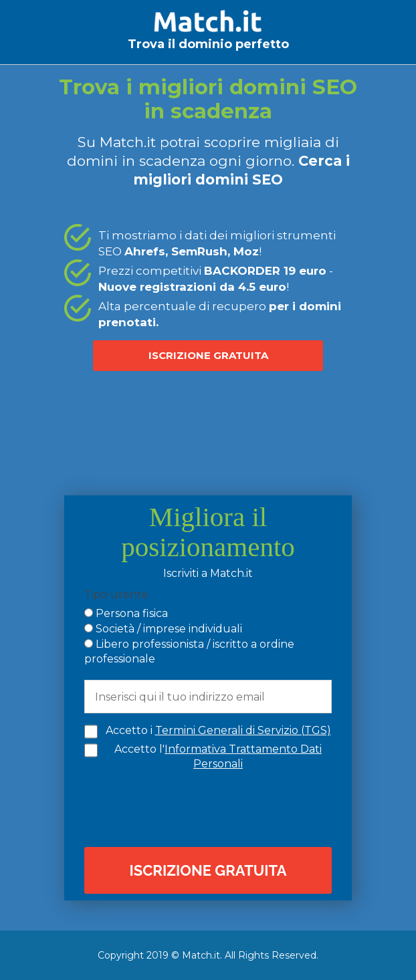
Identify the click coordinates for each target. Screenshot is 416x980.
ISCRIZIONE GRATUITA (208, 355)
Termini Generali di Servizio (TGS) (243, 730)
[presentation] (211, 808)
